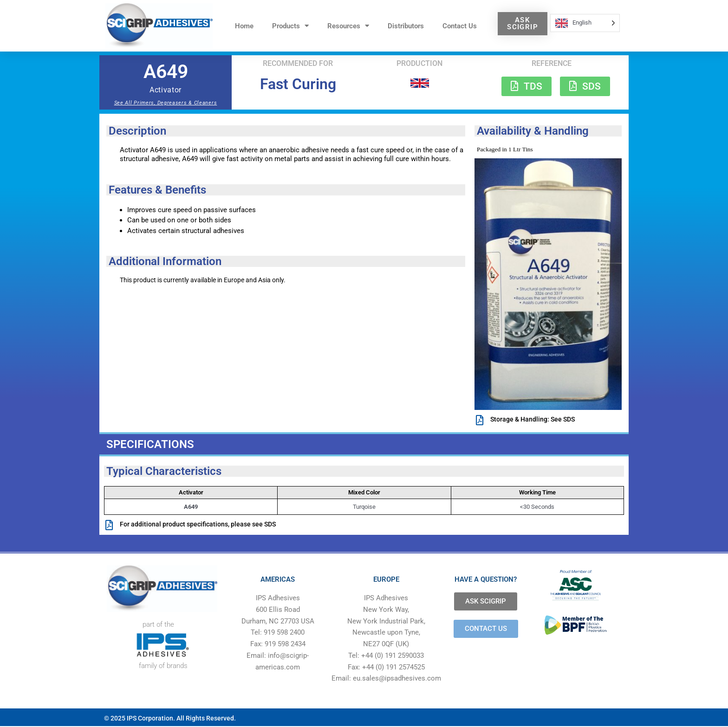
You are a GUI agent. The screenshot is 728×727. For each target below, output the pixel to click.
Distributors (406, 26)
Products (290, 26)
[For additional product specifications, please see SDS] (109, 526)
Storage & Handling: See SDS (533, 419)
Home (244, 26)
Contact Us (460, 26)
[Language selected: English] (585, 23)
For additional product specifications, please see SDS (198, 525)
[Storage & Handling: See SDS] (480, 420)
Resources (348, 26)
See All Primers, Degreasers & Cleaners (166, 103)
